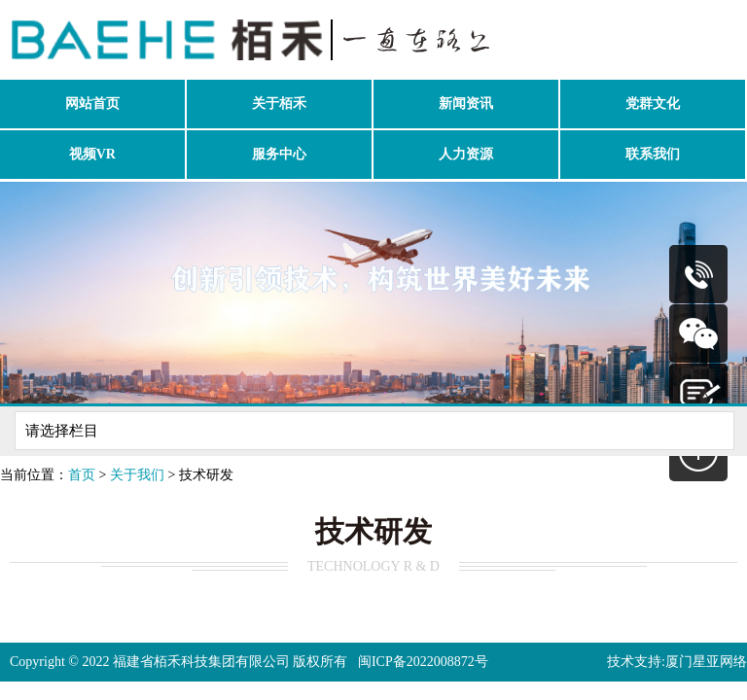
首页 (82, 475)
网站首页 (92, 104)
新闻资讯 (466, 104)
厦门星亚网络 (706, 662)
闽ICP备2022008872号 (423, 662)
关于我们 (137, 475)
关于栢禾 (279, 104)
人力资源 (466, 154)
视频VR (92, 154)
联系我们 (653, 154)
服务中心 (279, 154)
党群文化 (653, 104)
